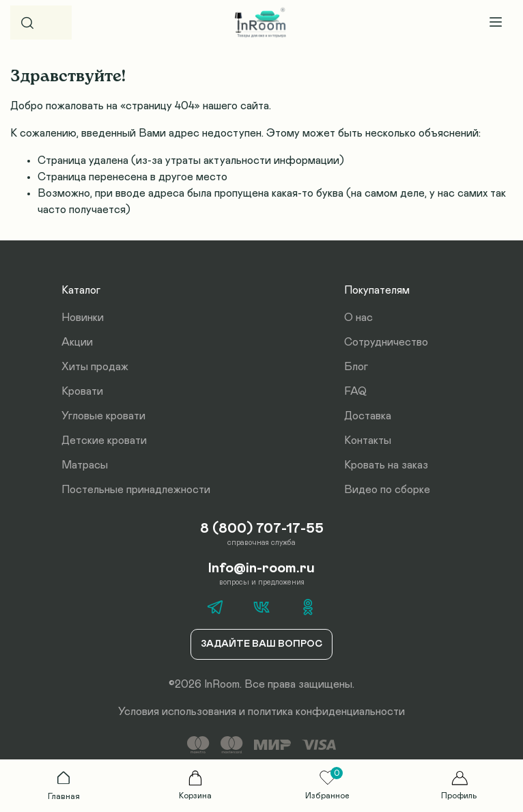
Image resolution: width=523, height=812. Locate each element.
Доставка (368, 416)
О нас (358, 318)
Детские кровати (104, 440)
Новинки (83, 318)
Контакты (368, 440)
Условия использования (177, 712)
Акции (77, 342)
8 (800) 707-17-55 (262, 529)
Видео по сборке (387, 490)
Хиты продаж (95, 367)
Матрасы (85, 465)
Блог (356, 367)
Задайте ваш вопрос (261, 644)
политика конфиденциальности (326, 712)
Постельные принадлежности (136, 490)
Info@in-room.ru (261, 568)
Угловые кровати (103, 416)
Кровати (82, 391)
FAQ (355, 391)
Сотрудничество (386, 342)
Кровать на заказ (386, 465)
